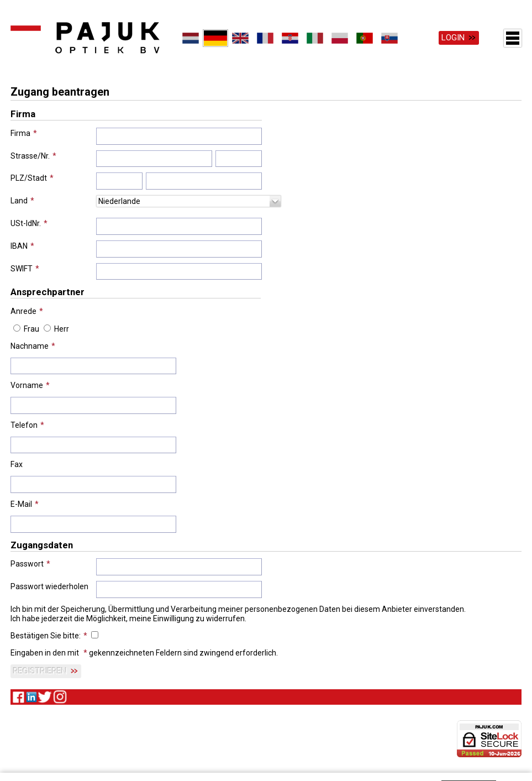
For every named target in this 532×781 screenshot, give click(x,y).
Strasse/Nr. (30, 155)
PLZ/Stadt (29, 177)
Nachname (30, 345)
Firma (20, 132)
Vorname (27, 385)
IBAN (19, 245)
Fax (17, 464)
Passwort (27, 563)
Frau (31, 328)
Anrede (23, 310)
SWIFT (22, 268)
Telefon (24, 424)
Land (19, 200)
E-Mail (21, 503)
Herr (62, 328)
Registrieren (40, 670)
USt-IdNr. (26, 222)
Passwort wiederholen (49, 585)
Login (453, 38)
